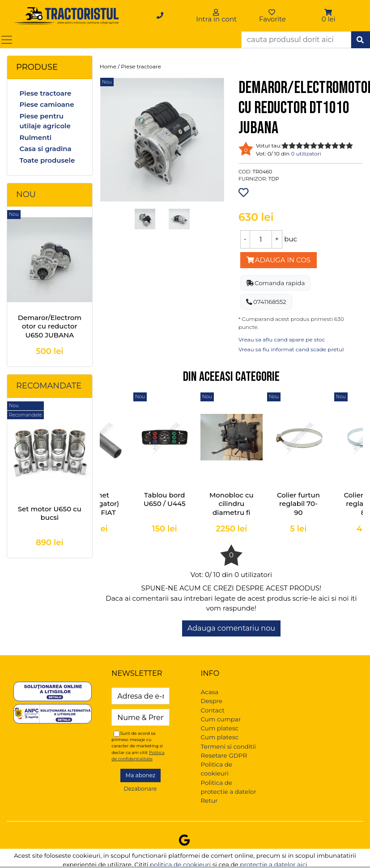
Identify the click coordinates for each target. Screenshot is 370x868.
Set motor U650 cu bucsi (50, 513)
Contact (213, 710)
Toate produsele (47, 160)
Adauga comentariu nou (231, 628)
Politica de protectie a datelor (229, 787)
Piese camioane (47, 104)
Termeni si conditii (228, 746)
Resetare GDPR (224, 755)
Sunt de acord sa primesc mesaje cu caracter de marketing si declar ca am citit (138, 746)
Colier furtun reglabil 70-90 (298, 504)
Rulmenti (35, 137)
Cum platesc (220, 728)
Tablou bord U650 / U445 (165, 499)
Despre (212, 701)
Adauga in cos (279, 260)
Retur (209, 801)
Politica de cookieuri (217, 769)
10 (349, 145)
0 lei (329, 19)
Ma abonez (141, 775)
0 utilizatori (306, 154)
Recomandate (49, 386)
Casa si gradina (45, 149)
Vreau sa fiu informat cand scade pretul (291, 349)
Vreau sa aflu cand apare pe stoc (282, 339)
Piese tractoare (45, 93)
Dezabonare (140, 789)
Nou (26, 194)
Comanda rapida (276, 283)
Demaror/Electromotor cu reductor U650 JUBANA (50, 326)
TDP (274, 179)
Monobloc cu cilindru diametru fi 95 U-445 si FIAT (232, 512)
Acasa (210, 692)
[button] (329, 12)
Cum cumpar (221, 719)
